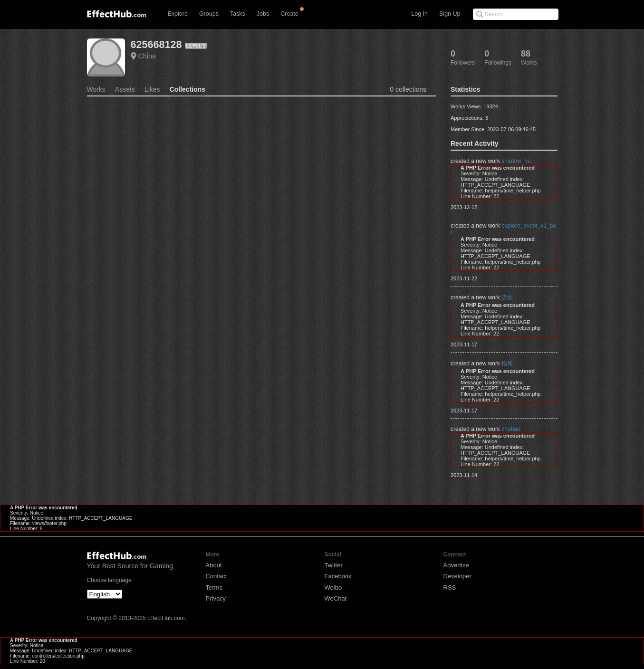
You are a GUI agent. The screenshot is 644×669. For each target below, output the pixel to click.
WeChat (336, 598)
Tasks (238, 14)
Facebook (338, 576)
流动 (507, 297)
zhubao (511, 429)
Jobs (263, 14)
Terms (214, 588)
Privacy (216, 598)
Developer (457, 576)
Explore (178, 14)
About (214, 565)
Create (289, 14)
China (147, 56)
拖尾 (507, 363)
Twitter (334, 565)
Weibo (333, 588)
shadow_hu (516, 161)
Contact (216, 576)
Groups (209, 14)
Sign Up (450, 14)
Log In (419, 14)
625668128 (156, 44)
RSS (450, 588)
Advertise (456, 565)
